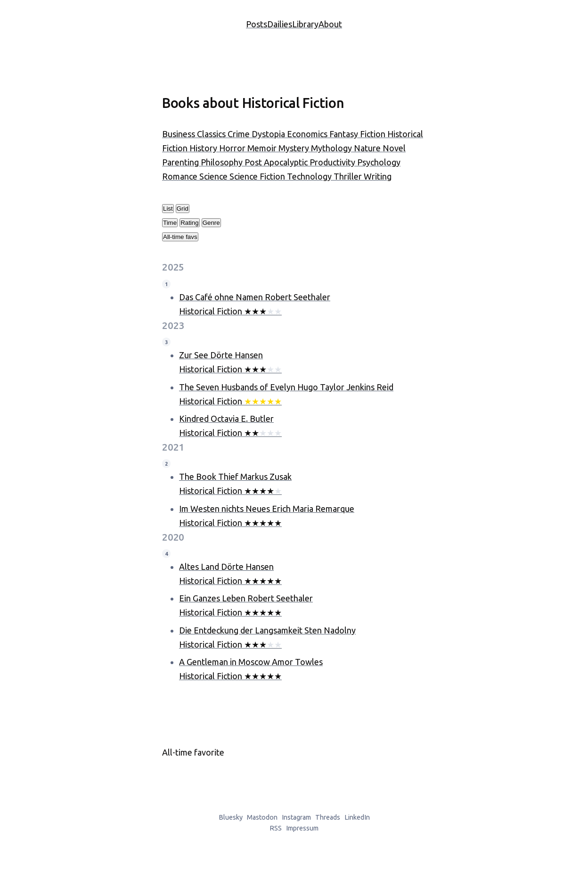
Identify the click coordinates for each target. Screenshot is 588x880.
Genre (211, 223)
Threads (328, 817)
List (168, 209)
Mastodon (262, 817)
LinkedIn (357, 817)
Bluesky (231, 817)
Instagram (296, 817)
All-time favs (180, 237)
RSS (276, 828)
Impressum (302, 828)
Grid (183, 209)
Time (170, 223)
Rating (190, 223)
